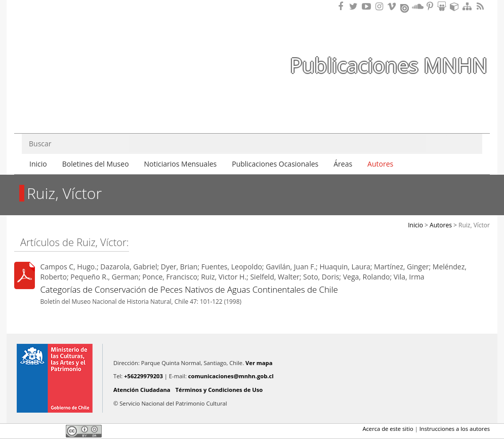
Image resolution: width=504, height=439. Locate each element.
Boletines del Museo (96, 164)
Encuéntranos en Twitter (355, 6)
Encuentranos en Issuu (405, 7)
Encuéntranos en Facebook (343, 6)
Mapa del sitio (469, 6)
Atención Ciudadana (142, 390)
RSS (481, 6)
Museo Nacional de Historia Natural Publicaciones (72, 47)
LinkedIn (55, 431)
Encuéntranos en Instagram (381, 6)
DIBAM (71, 106)
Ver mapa (259, 363)
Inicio (38, 164)
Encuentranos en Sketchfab (456, 6)
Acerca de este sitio (388, 429)
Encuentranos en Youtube (368, 6)
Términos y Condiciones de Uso (219, 390)
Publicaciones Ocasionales (275, 164)
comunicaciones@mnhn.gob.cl (231, 376)
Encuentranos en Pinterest (431, 6)
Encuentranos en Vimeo (393, 6)
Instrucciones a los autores (455, 429)
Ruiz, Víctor (474, 225)
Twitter (37, 431)
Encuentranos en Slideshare (443, 6)
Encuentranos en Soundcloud (418, 6)
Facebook (20, 431)
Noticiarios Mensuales (181, 164)
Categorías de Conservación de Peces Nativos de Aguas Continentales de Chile (189, 289)
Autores (380, 164)
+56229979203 (143, 376)
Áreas (343, 164)
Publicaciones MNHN (389, 65)
